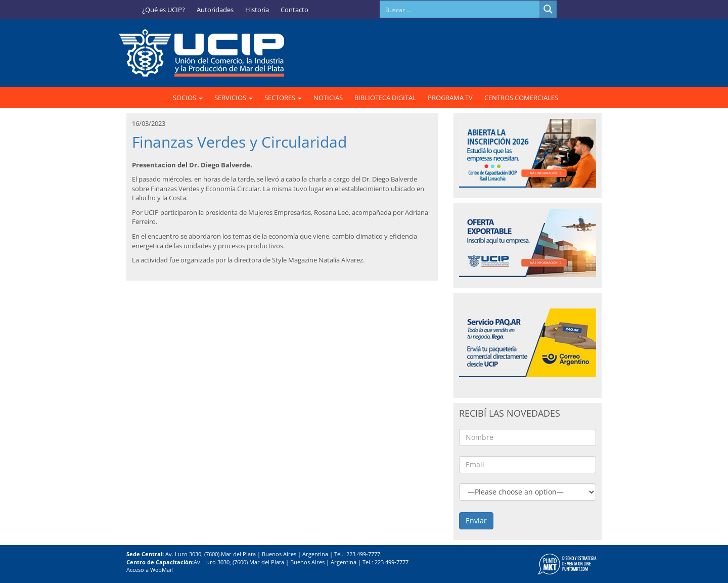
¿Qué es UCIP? (164, 10)
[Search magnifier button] (548, 9)
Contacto (294, 10)
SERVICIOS (234, 98)
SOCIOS (188, 98)
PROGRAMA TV (450, 98)
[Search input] (460, 9)
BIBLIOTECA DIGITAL (385, 98)
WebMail (162, 570)
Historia (257, 10)
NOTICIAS (328, 98)
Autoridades (215, 10)
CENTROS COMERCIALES (521, 98)
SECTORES (283, 98)
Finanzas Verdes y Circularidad (239, 142)
